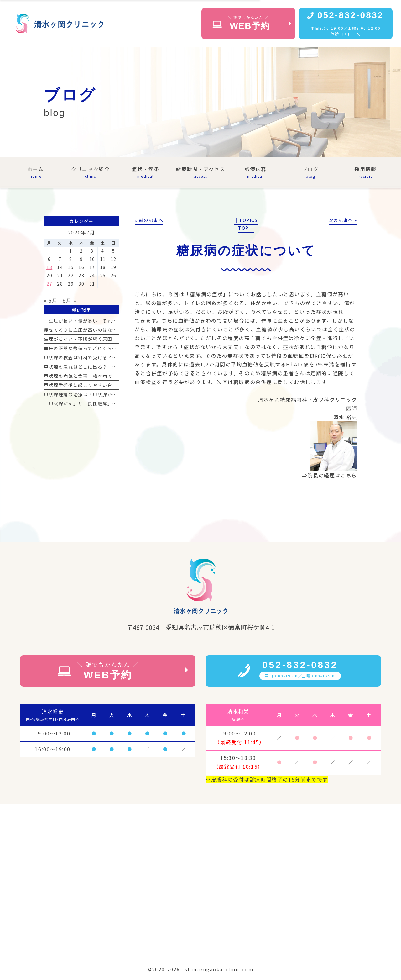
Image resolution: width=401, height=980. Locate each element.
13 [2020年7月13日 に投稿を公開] (49, 267)
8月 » (69, 300)
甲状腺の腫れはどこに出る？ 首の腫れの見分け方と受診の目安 (115, 367)
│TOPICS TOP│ (246, 224)
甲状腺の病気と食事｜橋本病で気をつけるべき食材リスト (107, 376)
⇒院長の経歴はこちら (330, 475)
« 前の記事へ (149, 220)
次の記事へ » (343, 220)
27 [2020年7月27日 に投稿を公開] (49, 284)
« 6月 (51, 300)
